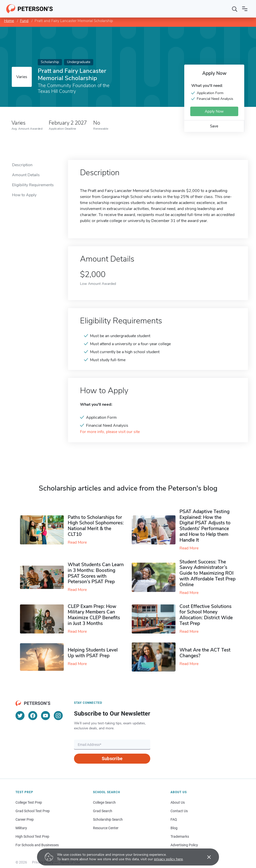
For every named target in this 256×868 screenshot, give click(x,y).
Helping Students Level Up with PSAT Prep (93, 653)
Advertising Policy (184, 845)
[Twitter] (20, 716)
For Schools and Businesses (37, 845)
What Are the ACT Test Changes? (205, 653)
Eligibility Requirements (33, 185)
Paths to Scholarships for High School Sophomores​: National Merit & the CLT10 (96, 526)
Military (21, 828)
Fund (24, 21)
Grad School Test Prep (33, 811)
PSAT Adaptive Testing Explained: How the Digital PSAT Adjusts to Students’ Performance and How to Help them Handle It (205, 526)
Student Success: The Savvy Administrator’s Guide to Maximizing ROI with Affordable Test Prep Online (207, 573)
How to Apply (24, 195)
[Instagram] (58, 716)
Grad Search (103, 811)
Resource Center (106, 828)
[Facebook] (33, 716)
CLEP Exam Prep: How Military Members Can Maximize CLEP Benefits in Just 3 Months (94, 615)
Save (214, 126)
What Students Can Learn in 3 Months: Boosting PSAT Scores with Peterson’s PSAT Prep (96, 573)
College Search (104, 802)
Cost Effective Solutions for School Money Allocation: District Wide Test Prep (206, 615)
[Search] (235, 9)
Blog (174, 828)
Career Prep (25, 819)
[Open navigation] (245, 9)
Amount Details (26, 175)
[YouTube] (45, 716)
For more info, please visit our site (110, 432)
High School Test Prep (32, 836)
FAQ (174, 819)
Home (9, 21)
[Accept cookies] (205, 857)
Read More (77, 542)
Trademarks (180, 836)
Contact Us (179, 811)
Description (22, 165)
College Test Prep (29, 802)
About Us (178, 802)
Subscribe (112, 758)
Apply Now (214, 111)
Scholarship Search (108, 819)
